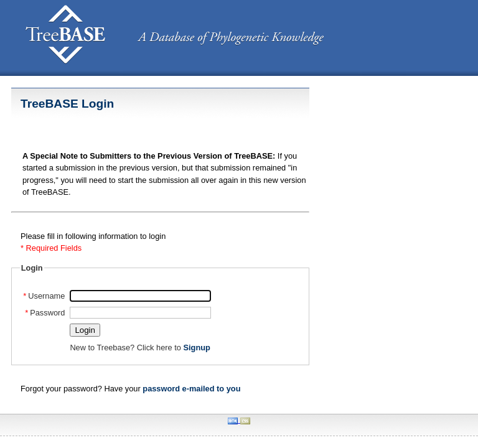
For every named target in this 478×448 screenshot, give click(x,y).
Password (45, 313)
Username (44, 296)
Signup (196, 348)
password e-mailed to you (191, 389)
